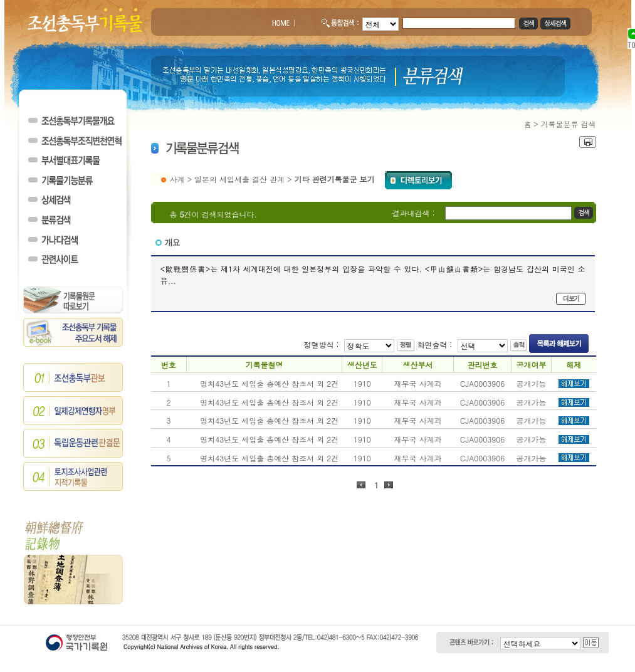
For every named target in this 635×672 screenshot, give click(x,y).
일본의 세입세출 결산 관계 (239, 179)
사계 (177, 179)
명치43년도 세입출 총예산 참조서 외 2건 (269, 383)
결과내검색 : (414, 213)
